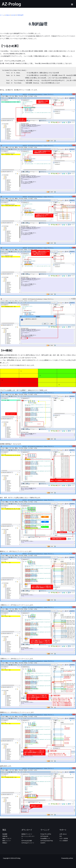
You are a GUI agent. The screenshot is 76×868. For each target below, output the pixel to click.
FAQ (61, 836)
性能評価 (5, 836)
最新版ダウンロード (27, 834)
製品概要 (5, 834)
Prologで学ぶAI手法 (46, 834)
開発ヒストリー (7, 841)
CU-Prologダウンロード (28, 843)
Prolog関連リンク (45, 838)
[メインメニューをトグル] (72, 4)
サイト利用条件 (64, 841)
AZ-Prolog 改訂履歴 (27, 841)
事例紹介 (5, 843)
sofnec (71, 858)
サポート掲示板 (64, 838)
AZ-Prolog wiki (44, 836)
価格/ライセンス (7, 838)
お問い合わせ (63, 834)
